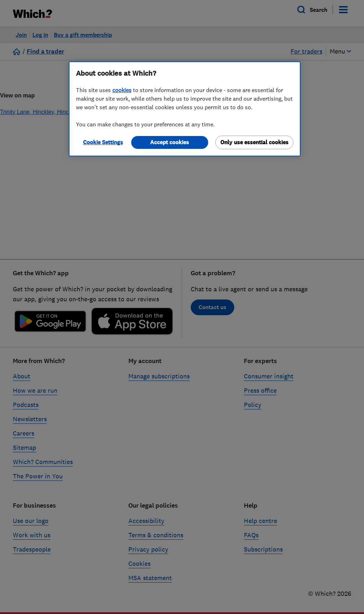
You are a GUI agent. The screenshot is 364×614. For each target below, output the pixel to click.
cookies (122, 90)
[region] (185, 109)
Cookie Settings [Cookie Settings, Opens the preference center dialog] (103, 142)
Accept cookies (170, 142)
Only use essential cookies (254, 142)
